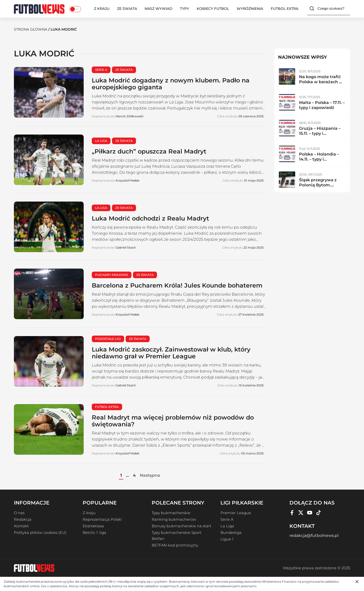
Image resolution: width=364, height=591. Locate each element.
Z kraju (102, 9)
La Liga (227, 526)
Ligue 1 (227, 539)
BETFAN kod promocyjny (175, 545)
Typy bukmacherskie (171, 513)
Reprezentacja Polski (102, 519)
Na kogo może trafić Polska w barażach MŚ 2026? (322, 82)
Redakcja (23, 519)
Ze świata (127, 9)
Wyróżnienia (250, 9)
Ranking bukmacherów (174, 519)
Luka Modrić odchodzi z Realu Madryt (150, 218)
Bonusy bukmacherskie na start (181, 526)
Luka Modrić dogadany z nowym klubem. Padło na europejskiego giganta (171, 84)
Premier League (236, 513)
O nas (19, 513)
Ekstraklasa (93, 526)
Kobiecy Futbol (213, 9)
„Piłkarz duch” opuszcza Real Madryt (149, 151)
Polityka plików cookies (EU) (40, 533)
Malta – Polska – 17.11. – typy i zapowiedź (322, 105)
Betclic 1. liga (94, 533)
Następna (150, 475)
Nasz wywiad (158, 9)
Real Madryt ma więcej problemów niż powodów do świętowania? (173, 421)
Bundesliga (231, 533)
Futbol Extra (285, 9)
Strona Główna (31, 29)
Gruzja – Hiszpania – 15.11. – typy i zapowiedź (320, 133)
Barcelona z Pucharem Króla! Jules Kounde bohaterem (177, 285)
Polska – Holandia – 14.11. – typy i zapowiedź (319, 159)
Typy (185, 9)
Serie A (227, 519)
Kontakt (21, 526)
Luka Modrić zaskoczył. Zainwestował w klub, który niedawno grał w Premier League (171, 353)
